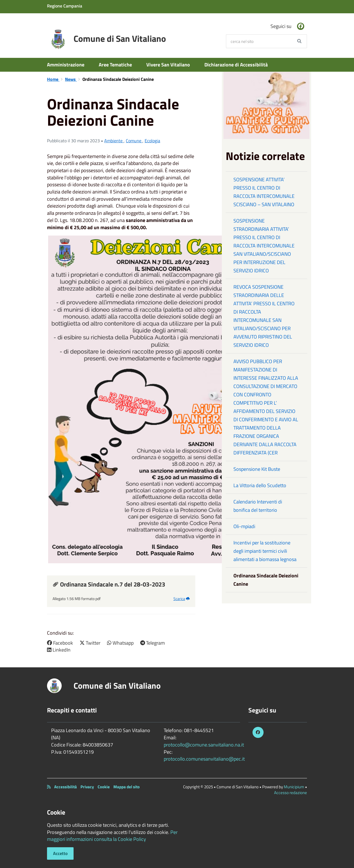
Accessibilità (66, 787)
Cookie (104, 787)
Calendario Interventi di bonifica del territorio (258, 506)
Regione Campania (65, 6)
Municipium (294, 787)
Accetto (60, 853)
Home (53, 79)
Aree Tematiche (115, 65)
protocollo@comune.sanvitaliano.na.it (204, 745)
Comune (134, 141)
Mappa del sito (127, 787)
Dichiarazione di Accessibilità (236, 65)
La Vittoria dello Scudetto (260, 485)
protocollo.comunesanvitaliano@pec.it (204, 759)
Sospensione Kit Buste (257, 469)
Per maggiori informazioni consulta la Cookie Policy (112, 836)
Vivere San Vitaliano (168, 65)
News (71, 79)
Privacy (87, 787)
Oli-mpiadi (244, 526)
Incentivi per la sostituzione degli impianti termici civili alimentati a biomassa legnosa (265, 551)
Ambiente (114, 141)
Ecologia (152, 141)
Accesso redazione (291, 793)
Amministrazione (66, 65)
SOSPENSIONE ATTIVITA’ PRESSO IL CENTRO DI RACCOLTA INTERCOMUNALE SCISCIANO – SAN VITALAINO (264, 192)
